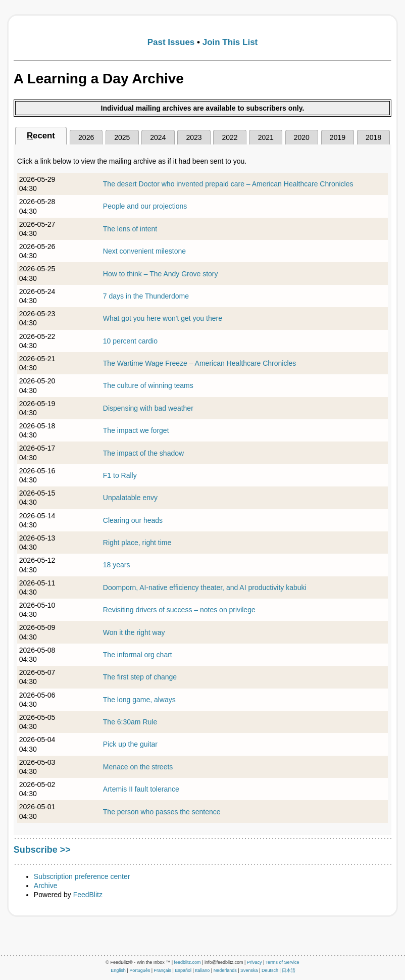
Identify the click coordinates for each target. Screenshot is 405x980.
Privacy (255, 962)
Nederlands (225, 970)
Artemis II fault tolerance (141, 789)
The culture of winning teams (148, 385)
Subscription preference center (82, 876)
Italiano (202, 970)
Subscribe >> (42, 850)
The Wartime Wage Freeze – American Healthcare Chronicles (200, 363)
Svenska (249, 970)
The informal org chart (138, 655)
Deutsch (270, 970)
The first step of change (140, 677)
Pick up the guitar (130, 744)
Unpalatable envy (130, 498)
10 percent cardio (130, 341)
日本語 (289, 970)
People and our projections (145, 206)
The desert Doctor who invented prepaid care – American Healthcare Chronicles (228, 184)
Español (183, 970)
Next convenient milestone (144, 251)
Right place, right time (137, 543)
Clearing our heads (133, 520)
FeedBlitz (88, 895)
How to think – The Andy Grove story (161, 274)
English (118, 970)
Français (163, 970)
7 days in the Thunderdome (146, 296)
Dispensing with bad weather (148, 408)
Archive (46, 886)
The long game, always (139, 700)
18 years (117, 565)
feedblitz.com (188, 962)
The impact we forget (136, 430)
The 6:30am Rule (130, 722)
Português (140, 970)
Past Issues (171, 42)
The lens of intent (130, 229)
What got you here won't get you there (163, 318)
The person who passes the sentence (162, 812)
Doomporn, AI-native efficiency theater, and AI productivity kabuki (205, 587)
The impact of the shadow (143, 453)
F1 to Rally (120, 475)
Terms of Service (283, 962)
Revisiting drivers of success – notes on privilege (179, 610)
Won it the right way (134, 632)
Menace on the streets (138, 767)
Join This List (230, 42)
